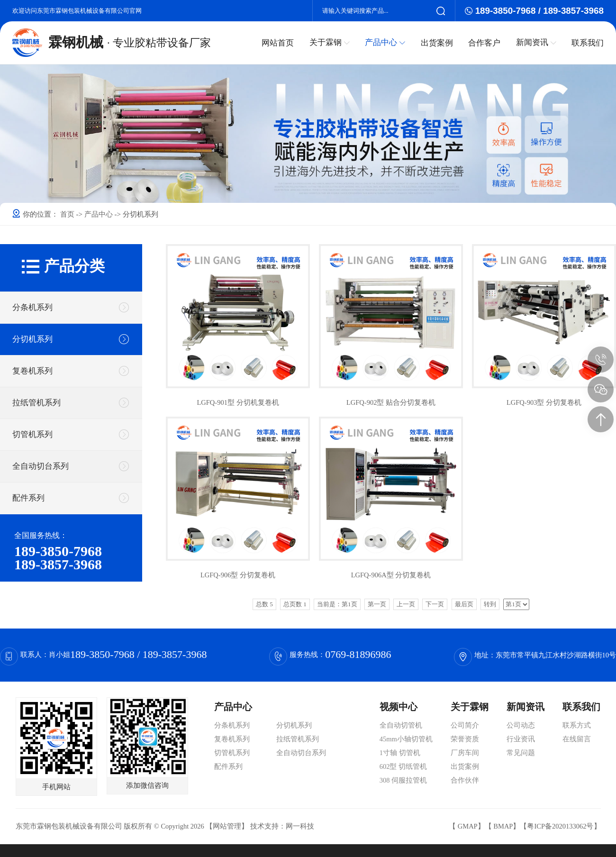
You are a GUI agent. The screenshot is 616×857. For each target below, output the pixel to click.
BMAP (503, 826)
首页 (68, 214)
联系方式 (577, 725)
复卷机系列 (32, 371)
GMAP (468, 826)
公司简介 (465, 725)
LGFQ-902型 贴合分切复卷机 (391, 402)
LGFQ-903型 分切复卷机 (544, 402)
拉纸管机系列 (36, 403)
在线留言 (577, 739)
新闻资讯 (536, 42)
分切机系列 (32, 339)
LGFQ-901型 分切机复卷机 (238, 402)
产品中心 (385, 42)
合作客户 (485, 43)
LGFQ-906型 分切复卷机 (238, 575)
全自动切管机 (401, 725)
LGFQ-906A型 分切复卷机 (391, 575)
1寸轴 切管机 (400, 753)
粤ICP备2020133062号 (560, 826)
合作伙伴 (465, 780)
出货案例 (437, 43)
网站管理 (227, 826)
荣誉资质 (465, 739)
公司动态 (521, 725)
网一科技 (300, 826)
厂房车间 (465, 753)
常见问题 (521, 753)
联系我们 (588, 43)
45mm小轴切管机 (406, 739)
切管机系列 (32, 434)
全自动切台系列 (41, 466)
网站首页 (279, 43)
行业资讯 (521, 739)
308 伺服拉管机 (403, 780)
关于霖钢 (330, 42)
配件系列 (28, 498)
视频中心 (399, 707)
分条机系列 (32, 307)
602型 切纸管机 (403, 766)
